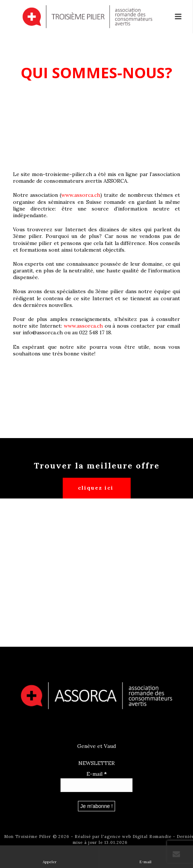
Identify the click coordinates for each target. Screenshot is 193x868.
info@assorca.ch (43, 332)
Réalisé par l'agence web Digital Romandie (123, 836)
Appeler (50, 856)
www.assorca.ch (81, 195)
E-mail (97, 774)
